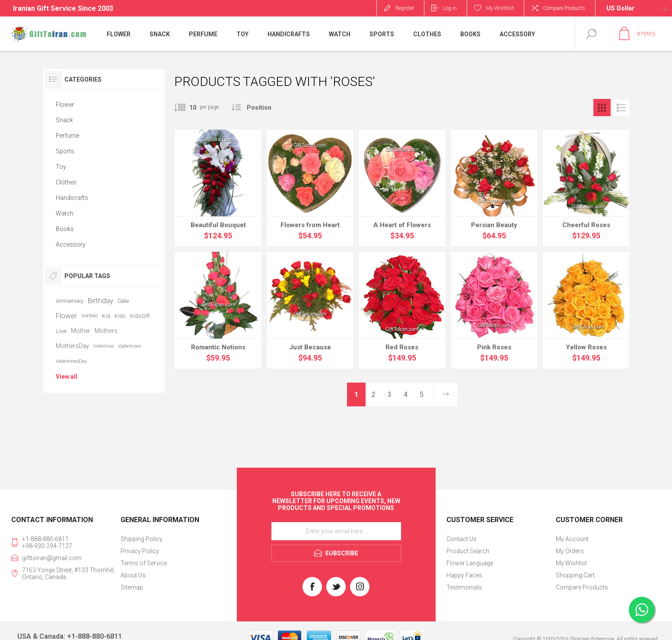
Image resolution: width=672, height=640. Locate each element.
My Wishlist (571, 563)
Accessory (71, 244)
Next (445, 394)
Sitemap (132, 587)
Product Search (468, 551)
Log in (450, 8)
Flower (65, 105)
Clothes (66, 182)
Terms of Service (144, 563)
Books (65, 229)
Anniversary (70, 301)
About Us (133, 575)
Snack (64, 120)
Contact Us (462, 539)
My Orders (570, 551)
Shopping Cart (575, 575)
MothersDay (72, 346)
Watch (65, 213)
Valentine (104, 346)
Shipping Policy (142, 539)
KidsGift (140, 316)
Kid (106, 316)
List (621, 108)
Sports (65, 151)
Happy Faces (464, 575)
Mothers (106, 331)
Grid (602, 108)
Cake (123, 301)
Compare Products (564, 8)
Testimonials (464, 587)
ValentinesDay (71, 361)
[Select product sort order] (266, 108)
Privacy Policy (140, 551)
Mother (81, 331)
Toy (61, 167)
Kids (120, 316)
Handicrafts (72, 198)
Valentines (129, 346)
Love (61, 331)
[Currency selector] (634, 8)
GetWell (89, 316)
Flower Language (470, 563)
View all (67, 377)
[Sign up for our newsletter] (336, 531)
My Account (572, 539)
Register (405, 8)
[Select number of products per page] (186, 108)
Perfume (67, 136)
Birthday (100, 301)
